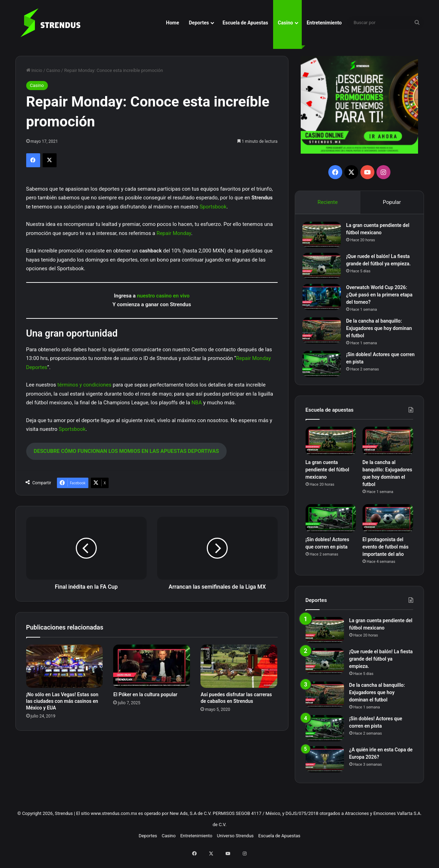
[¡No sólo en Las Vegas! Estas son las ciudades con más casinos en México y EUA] (65, 666)
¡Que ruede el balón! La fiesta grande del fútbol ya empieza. (381, 267)
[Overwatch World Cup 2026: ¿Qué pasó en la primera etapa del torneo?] (325, 303)
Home (172, 23)
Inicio (34, 70)
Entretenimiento (324, 23)
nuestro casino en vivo (163, 296)
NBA (197, 403)
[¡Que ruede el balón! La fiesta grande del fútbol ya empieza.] (325, 269)
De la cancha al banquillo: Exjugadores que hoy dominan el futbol (377, 334)
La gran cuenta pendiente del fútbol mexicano (327, 478)
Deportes (199, 23)
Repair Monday (174, 233)
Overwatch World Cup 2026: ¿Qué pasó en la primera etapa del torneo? (380, 300)
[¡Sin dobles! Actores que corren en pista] (325, 370)
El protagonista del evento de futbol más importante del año (386, 555)
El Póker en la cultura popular (145, 694)
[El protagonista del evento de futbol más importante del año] (388, 527)
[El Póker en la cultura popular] (152, 666)
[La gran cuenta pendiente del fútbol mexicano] (325, 238)
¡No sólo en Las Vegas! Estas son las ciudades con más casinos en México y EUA (62, 701)
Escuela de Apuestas (245, 23)
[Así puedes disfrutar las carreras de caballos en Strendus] (239, 666)
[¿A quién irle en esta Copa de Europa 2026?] (325, 768)
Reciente (328, 202)
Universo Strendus (235, 844)
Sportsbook (213, 207)
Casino (286, 23)
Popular (392, 202)
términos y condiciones (84, 385)
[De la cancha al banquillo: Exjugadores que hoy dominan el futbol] (325, 336)
